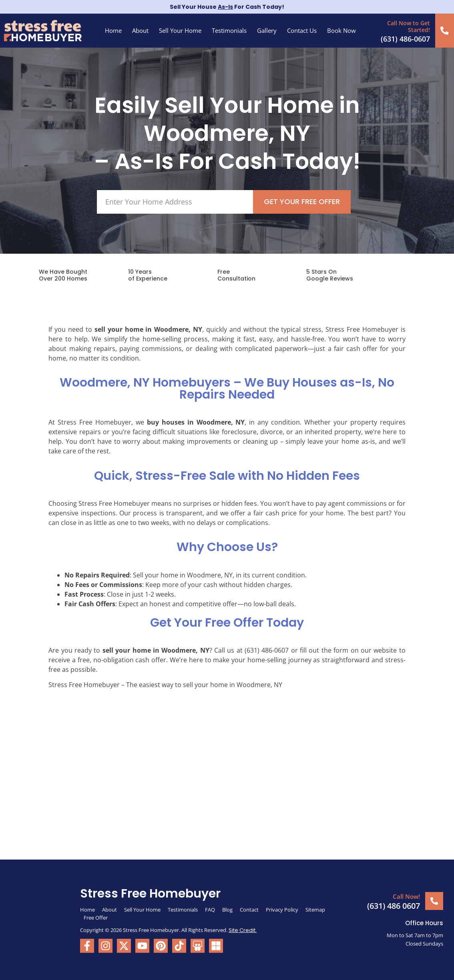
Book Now (342, 30)
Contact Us (302, 30)
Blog (227, 909)
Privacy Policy (282, 909)
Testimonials (229, 30)
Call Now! (406, 896)
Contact (249, 909)
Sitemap (316, 909)
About (140, 30)
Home (113, 30)
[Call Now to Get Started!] (445, 30)
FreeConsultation (236, 275)
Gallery (267, 30)
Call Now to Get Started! (409, 26)
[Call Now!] (434, 900)
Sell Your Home (180, 30)
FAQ (210, 909)
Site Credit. (243, 929)
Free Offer (96, 917)
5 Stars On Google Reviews (330, 275)
